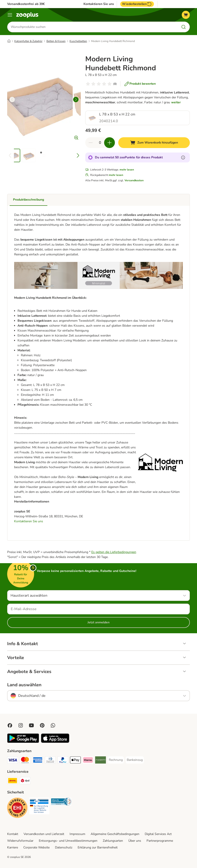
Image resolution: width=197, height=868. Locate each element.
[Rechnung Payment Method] (116, 760)
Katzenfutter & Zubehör (28, 41)
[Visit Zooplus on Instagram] (21, 726)
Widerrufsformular (20, 841)
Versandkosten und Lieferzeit (44, 834)
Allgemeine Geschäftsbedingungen (115, 834)
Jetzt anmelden (98, 623)
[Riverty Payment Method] (101, 761)
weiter (176, 102)
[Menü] (10, 15)
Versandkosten (134, 180)
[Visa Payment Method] (13, 761)
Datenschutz (64, 848)
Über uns (135, 841)
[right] (76, 100)
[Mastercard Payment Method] (25, 761)
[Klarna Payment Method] (88, 761)
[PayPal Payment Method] (63, 761)
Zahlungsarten (113, 841)
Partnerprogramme (160, 841)
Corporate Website (36, 848)
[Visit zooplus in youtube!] (31, 726)
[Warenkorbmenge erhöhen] (109, 143)
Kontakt (13, 834)
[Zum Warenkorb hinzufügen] (154, 143)
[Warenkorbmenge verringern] (91, 143)
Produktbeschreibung (28, 200)
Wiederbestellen (137, 4)
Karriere (13, 848)
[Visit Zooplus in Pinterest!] (42, 726)
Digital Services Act (158, 834)
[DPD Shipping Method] (25, 782)
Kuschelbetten (78, 41)
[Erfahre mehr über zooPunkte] (183, 157)
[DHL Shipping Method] (13, 782)
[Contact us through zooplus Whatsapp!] (53, 726)
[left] (12, 100)
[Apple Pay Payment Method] (75, 761)
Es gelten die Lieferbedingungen (114, 552)
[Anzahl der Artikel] (100, 143)
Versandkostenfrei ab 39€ (26, 4)
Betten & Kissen (56, 41)
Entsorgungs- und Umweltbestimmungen (68, 841)
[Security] (17, 809)
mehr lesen (127, 170)
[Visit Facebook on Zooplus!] (10, 726)
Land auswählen (24, 685)
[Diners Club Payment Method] (50, 761)
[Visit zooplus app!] (23, 742)
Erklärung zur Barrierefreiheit (98, 848)
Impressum (77, 834)
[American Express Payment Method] (38, 761)
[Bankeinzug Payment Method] (135, 760)
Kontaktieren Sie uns (99, 4)
